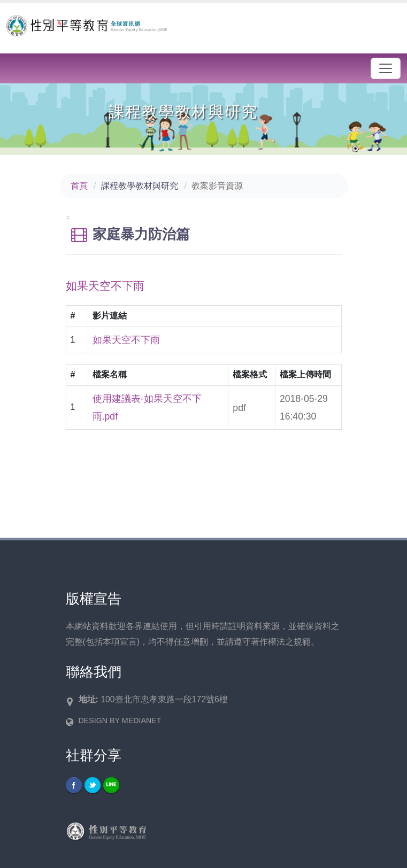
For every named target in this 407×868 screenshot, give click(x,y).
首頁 (79, 186)
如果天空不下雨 (126, 340)
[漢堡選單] (386, 68)
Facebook (74, 785)
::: (68, 217)
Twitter (93, 785)
